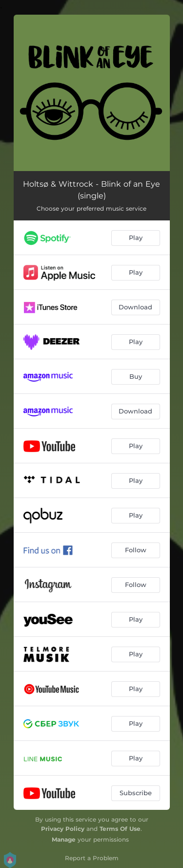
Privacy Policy (63, 829)
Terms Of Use (120, 829)
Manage (64, 839)
